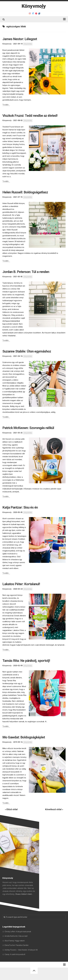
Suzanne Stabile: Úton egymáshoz (27, 351)
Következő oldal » (54, 809)
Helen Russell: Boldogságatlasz (25, 192)
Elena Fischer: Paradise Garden (17, 945)
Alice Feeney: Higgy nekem (15, 941)
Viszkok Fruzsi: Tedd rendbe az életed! (30, 116)
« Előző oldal (11, 809)
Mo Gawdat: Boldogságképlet (24, 737)
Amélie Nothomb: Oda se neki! (16, 936)
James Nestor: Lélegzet (20, 39)
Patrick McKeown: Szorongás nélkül (28, 428)
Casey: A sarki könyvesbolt (15, 954)
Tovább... (6, 105)
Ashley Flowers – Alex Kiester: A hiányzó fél (21, 950)
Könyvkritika (28, 44)
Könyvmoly (7, 44)
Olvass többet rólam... (24, 894)
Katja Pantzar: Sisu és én (20, 507)
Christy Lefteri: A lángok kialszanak (18, 932)
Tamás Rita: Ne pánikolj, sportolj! (26, 661)
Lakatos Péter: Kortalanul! (21, 584)
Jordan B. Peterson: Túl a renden (26, 272)
